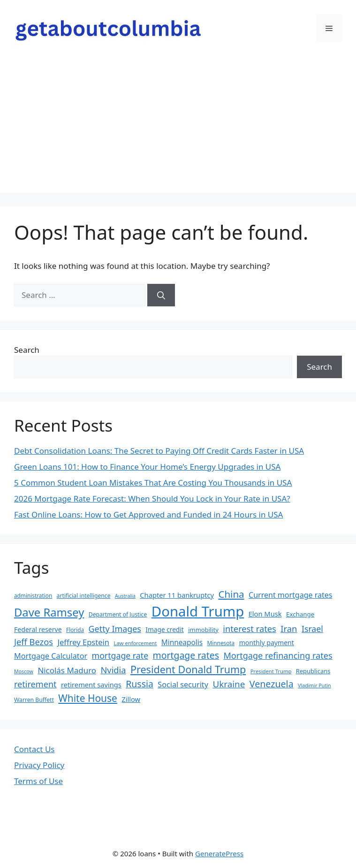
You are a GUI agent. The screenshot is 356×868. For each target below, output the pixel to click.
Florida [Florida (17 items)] (75, 630)
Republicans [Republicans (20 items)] (313, 671)
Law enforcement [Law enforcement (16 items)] (136, 643)
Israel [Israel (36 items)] (312, 629)
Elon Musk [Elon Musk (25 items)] (265, 614)
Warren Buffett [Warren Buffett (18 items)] (34, 700)
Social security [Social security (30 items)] (183, 685)
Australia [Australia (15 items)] (125, 596)
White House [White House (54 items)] (88, 698)
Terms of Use (38, 781)
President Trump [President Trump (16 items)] (271, 671)
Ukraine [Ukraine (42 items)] (229, 684)
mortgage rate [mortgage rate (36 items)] (120, 655)
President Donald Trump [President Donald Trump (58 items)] (188, 669)
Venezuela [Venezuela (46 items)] (272, 684)
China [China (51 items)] (231, 594)
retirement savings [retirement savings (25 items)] (91, 685)
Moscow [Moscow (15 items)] (24, 671)
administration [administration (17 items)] (33, 595)
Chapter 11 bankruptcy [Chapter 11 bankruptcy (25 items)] (177, 595)
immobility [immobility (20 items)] (203, 630)
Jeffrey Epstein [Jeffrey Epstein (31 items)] (83, 642)
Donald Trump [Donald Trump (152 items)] (198, 611)
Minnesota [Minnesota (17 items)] (221, 643)
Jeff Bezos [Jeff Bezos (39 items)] (34, 642)
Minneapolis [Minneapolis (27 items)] (182, 643)
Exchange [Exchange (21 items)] (300, 614)
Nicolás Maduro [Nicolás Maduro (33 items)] (67, 670)
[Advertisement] (178, 127)
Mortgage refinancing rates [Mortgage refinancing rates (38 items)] (278, 655)
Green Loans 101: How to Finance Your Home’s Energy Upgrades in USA (147, 467)
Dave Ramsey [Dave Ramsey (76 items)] (49, 612)
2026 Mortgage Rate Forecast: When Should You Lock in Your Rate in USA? (152, 499)
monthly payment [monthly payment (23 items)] (267, 643)
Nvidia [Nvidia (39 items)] (113, 670)
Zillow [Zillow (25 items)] (131, 699)
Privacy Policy (39, 765)
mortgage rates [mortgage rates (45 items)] (186, 655)
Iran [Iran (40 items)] (289, 628)
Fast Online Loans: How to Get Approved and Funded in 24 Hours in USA (148, 514)
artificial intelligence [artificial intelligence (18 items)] (84, 596)
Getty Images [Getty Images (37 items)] (115, 629)
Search (27, 350)
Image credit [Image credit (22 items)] (164, 629)
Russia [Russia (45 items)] (140, 684)
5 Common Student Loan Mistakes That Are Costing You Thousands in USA (153, 483)
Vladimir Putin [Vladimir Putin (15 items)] (314, 685)
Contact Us (34, 749)
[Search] (161, 295)
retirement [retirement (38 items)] (35, 684)
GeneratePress (219, 853)
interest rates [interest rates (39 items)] (250, 628)
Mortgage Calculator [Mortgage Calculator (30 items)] (51, 656)
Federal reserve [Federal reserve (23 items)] (38, 629)
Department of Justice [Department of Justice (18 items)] (118, 614)
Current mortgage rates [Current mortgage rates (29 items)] (290, 595)
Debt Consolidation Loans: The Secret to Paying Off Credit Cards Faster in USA (159, 451)
